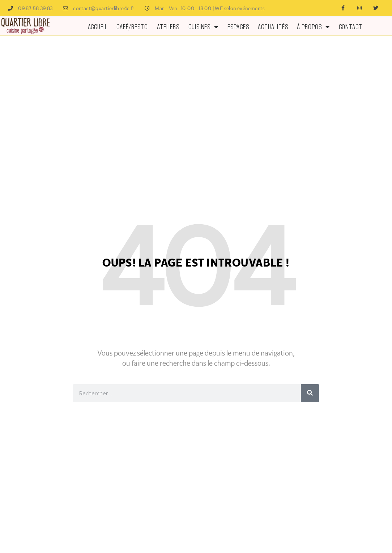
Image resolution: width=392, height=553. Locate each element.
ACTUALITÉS (273, 27)
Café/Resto (132, 27)
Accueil (98, 27)
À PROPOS (313, 27)
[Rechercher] (310, 393)
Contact (351, 27)
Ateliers (168, 27)
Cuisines (203, 27)
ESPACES (238, 27)
